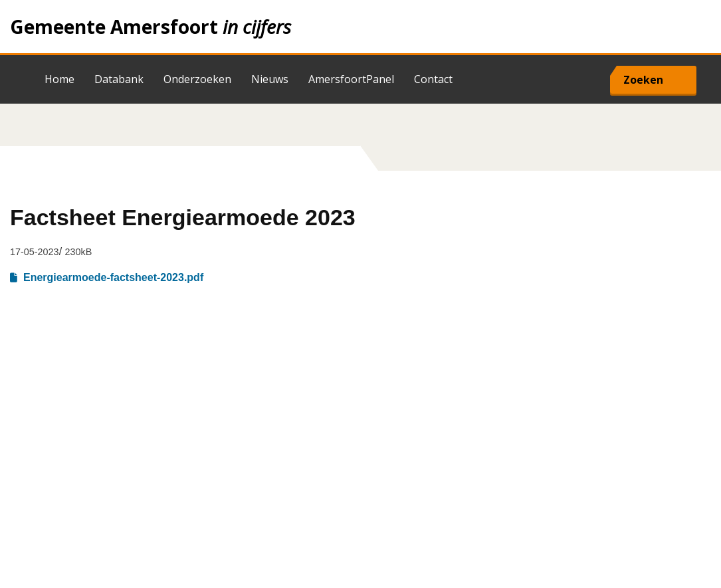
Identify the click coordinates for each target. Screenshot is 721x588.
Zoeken (643, 80)
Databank (119, 79)
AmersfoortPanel (351, 79)
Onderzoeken (197, 79)
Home (360, 27)
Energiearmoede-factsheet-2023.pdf (113, 277)
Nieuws (270, 79)
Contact (433, 79)
